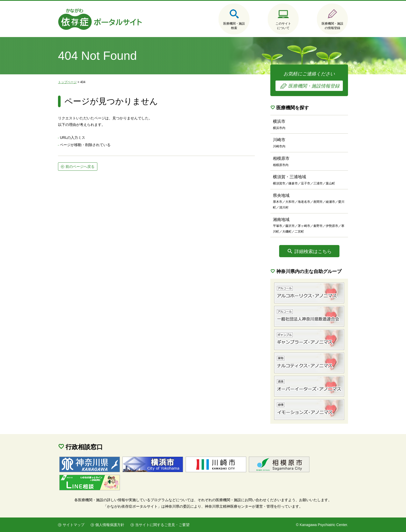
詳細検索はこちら (313, 251)
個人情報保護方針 (110, 525)
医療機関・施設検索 (234, 26)
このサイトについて (283, 26)
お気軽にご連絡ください (309, 81)
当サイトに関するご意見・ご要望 (162, 525)
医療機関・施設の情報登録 (332, 26)
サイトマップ (74, 525)
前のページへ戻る (80, 167)
